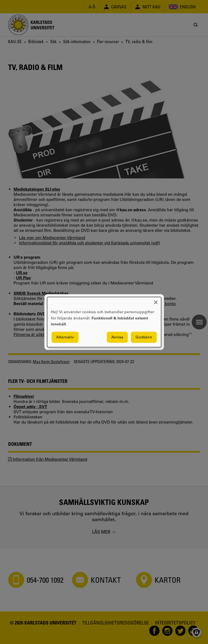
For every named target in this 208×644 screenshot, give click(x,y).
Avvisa (117, 337)
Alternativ (65, 337)
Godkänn (144, 337)
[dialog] (104, 322)
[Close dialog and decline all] (156, 300)
